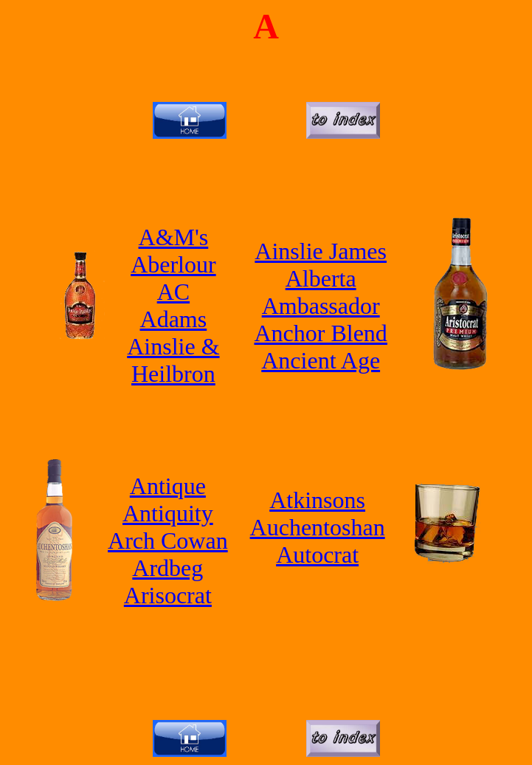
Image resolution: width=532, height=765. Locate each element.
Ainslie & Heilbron (173, 360)
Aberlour (173, 264)
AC (173, 292)
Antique (168, 486)
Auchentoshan (318, 527)
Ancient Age (321, 360)
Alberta (321, 278)
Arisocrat (168, 595)
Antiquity (168, 513)
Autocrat (317, 555)
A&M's (174, 237)
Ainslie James (321, 251)
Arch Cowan (168, 541)
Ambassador (321, 306)
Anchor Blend (320, 333)
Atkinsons (317, 500)
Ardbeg (167, 568)
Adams (174, 319)
